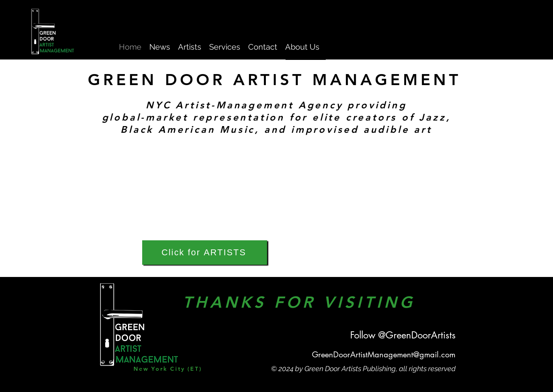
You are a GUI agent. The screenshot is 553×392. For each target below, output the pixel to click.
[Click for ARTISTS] (205, 253)
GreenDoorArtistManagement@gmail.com (384, 355)
